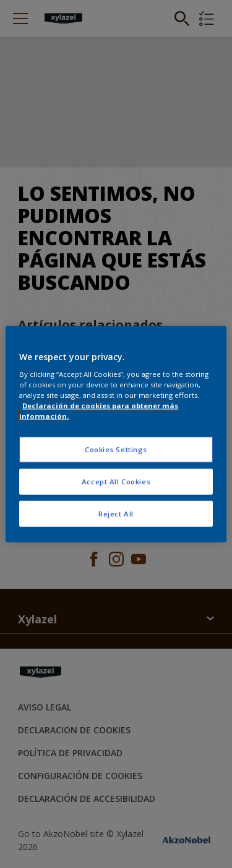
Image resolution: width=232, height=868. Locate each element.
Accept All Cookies (116, 482)
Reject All (116, 514)
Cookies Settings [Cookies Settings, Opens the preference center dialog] (116, 449)
